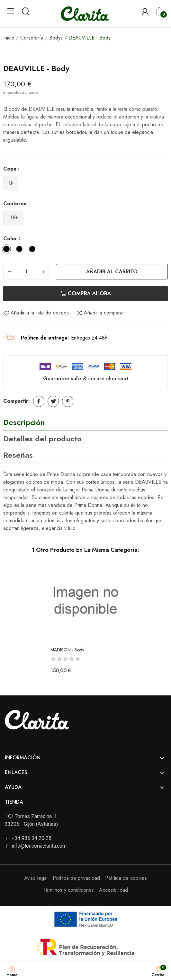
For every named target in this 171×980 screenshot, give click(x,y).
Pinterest (68, 401)
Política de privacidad (76, 878)
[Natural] (21, 250)
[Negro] (8, 250)
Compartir (39, 401)
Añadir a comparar (100, 313)
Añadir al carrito (112, 272)
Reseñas (18, 455)
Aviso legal (36, 878)
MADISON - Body (67, 650)
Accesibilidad (113, 890)
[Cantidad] (26, 272)
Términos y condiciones (69, 890)
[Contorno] (13, 218)
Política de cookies (126, 878)
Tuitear (53, 401)
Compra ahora (86, 293)
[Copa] (11, 183)
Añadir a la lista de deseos (36, 313)
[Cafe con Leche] (34, 250)
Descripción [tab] (24, 422)
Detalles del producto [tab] (42, 439)
